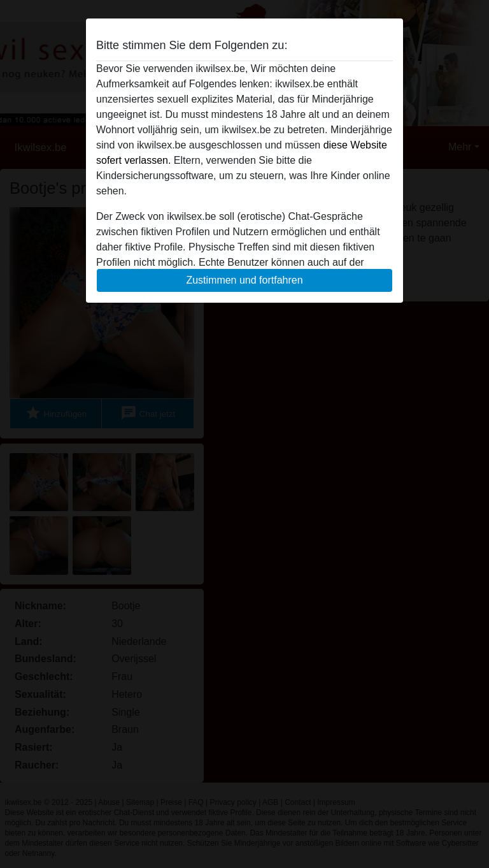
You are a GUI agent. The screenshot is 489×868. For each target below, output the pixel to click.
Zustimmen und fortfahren (244, 280)
